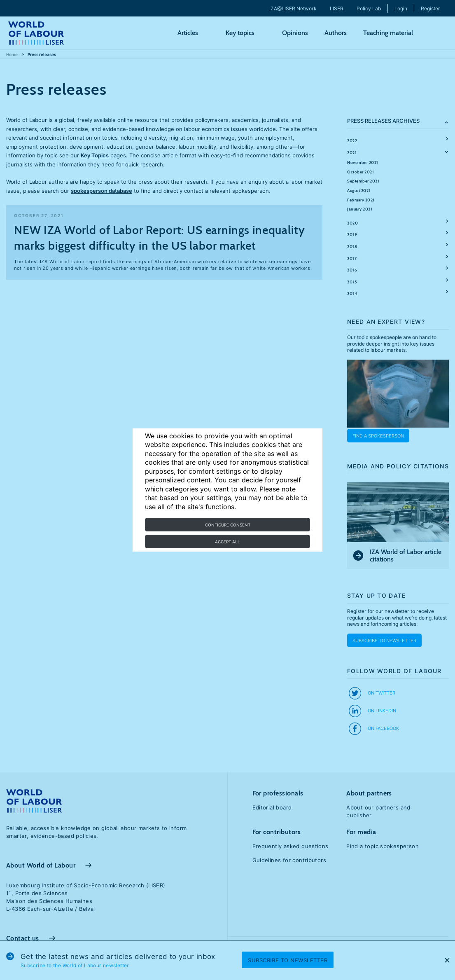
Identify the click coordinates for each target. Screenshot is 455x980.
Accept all (227, 542)
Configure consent (228, 525)
